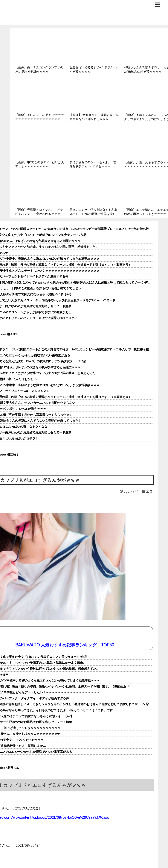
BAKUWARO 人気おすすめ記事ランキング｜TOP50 (65, 645)
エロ (149, 491)
